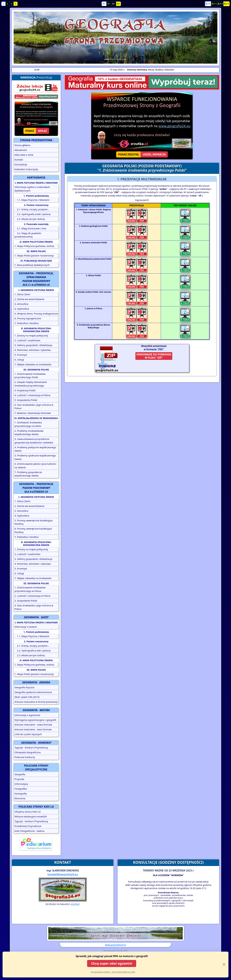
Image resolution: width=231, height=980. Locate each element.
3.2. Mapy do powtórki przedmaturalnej (28, 235)
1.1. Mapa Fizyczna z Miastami (32, 200)
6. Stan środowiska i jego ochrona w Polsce (34, 407)
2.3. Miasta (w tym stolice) (30, 219)
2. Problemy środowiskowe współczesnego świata (29, 433)
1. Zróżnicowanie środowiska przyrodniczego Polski (30, 376)
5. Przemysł (21, 355)
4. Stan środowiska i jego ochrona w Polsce (34, 607)
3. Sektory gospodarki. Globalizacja (33, 345)
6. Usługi (19, 360)
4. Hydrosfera (22, 309)
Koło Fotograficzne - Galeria (30, 831)
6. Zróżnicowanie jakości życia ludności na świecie (35, 466)
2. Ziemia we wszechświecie (30, 299)
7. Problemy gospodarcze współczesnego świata (28, 474)
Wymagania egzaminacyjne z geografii (35, 720)
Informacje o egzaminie (27, 715)
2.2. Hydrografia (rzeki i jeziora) (33, 214)
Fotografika (21, 789)
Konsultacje (21, 164)
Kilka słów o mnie (24, 155)
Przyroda (19, 779)
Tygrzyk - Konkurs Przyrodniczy (31, 748)
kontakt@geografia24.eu (63, 874)
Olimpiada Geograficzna (28, 752)
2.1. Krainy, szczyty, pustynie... (32, 209)
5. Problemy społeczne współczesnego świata (35, 457)
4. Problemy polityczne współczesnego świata (35, 449)
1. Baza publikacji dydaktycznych (32, 265)
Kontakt (19, 160)
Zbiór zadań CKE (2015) (27, 697)
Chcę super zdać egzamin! (112, 963)
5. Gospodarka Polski (26, 400)
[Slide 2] (113, 59)
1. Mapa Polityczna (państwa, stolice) (34, 246)
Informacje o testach (26, 627)
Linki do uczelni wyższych (28, 734)
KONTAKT (75, 904)
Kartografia (21, 794)
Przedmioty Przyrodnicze (28, 826)
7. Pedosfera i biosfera (27, 323)
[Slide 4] (124, 59)
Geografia (20, 774)
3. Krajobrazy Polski (25, 390)
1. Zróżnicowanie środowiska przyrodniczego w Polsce (30, 589)
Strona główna (22, 145)
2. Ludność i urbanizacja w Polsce (32, 596)
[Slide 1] (107, 59)
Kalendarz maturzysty (26, 169)
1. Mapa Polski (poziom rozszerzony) (34, 256)
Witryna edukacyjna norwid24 (31, 817)
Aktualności (21, 150)
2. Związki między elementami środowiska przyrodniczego (31, 384)
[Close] (224, 964)
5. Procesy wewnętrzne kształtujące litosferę (34, 522)
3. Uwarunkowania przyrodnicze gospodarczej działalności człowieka (34, 441)
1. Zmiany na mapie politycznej (31, 336)
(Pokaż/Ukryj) (36, 77)
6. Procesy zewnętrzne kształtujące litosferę (33, 530)
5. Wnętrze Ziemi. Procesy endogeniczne (36, 314)
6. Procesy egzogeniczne (28, 318)
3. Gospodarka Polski (26, 601)
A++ (208, 4)
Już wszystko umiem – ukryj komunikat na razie (113, 972)
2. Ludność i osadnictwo (28, 340)
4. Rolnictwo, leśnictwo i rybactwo (33, 350)
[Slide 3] (118, 59)
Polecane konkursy (25, 757)
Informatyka (21, 784)
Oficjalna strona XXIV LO (28, 812)
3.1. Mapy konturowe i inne (30, 228)
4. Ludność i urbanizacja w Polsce (32, 395)
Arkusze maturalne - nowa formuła (33, 725)
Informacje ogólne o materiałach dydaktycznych (32, 189)
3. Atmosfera (21, 304)
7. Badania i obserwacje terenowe (33, 413)
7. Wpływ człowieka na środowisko (33, 364)
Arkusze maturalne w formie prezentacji (36, 702)
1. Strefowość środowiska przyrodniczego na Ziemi (28, 424)
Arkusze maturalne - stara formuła (33, 729)
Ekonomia (20, 798)
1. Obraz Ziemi (22, 294)
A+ (104, 4)
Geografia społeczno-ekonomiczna (33, 692)
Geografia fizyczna (25, 687)
